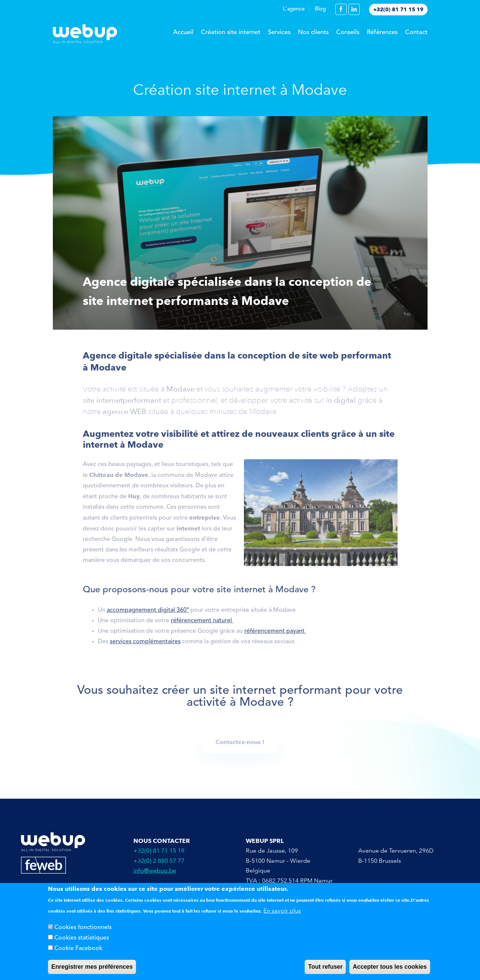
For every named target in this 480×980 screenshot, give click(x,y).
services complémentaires (145, 644)
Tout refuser (325, 967)
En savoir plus (282, 911)
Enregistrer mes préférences (92, 967)
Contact (416, 32)
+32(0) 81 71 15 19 (398, 9)
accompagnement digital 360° (148, 612)
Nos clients (313, 32)
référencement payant (275, 633)
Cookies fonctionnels (83, 928)
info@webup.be (155, 870)
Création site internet (231, 32)
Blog (320, 9)
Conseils (348, 32)
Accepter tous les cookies (390, 967)
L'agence (294, 9)
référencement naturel (202, 623)
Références (382, 32)
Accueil (183, 32)
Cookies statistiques (82, 938)
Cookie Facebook (78, 949)
